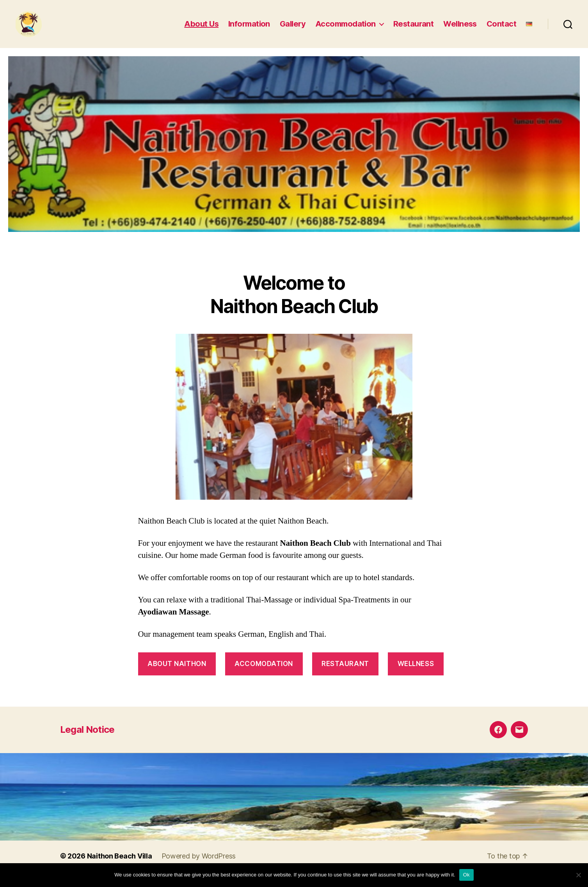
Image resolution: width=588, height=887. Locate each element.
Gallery (293, 28)
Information (249, 28)
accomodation (264, 673)
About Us (201, 28)
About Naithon (177, 673)
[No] (578, 875)
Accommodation (346, 28)
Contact (501, 28)
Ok (466, 875)
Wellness (460, 28)
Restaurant (413, 28)
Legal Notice (87, 738)
